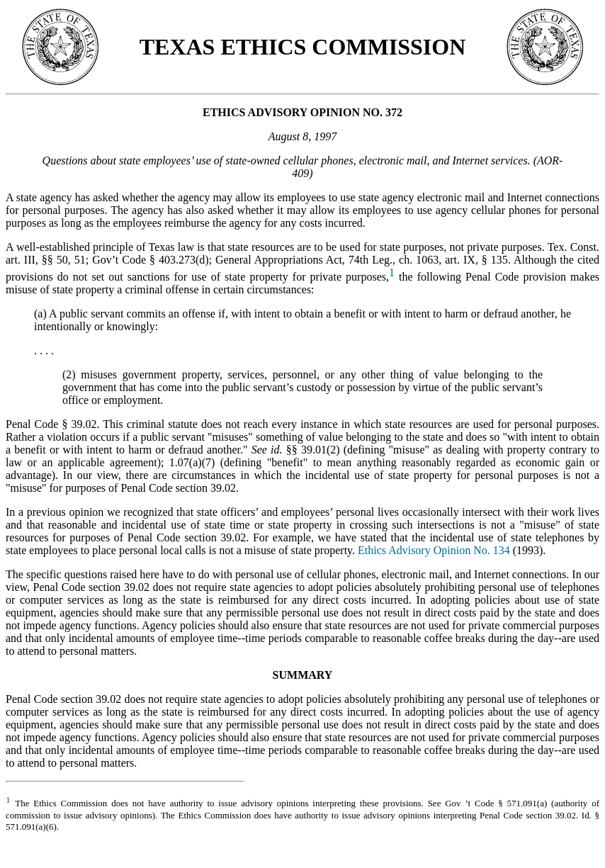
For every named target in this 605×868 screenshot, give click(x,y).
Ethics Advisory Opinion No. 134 (434, 550)
